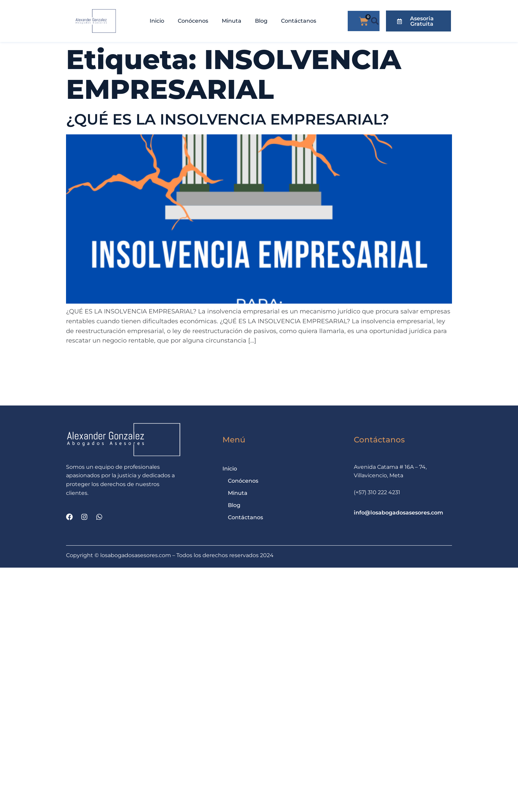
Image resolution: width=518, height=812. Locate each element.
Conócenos (193, 21)
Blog (261, 21)
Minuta (232, 21)
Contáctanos (299, 21)
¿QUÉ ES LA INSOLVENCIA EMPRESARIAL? (228, 119)
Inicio (157, 21)
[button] (375, 21)
